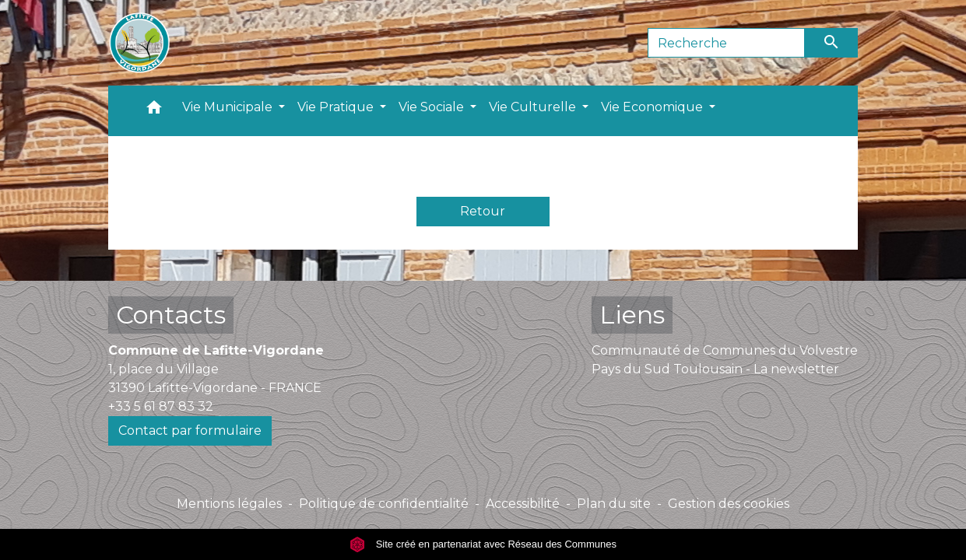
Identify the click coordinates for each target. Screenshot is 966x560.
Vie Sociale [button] (433, 107)
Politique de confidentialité (384, 504)
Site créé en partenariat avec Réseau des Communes (483, 544)
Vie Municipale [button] (229, 107)
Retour (483, 211)
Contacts (171, 315)
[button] (154, 111)
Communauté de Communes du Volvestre (725, 350)
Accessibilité (523, 504)
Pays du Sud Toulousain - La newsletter (715, 369)
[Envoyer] (831, 43)
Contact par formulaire (190, 430)
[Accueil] (139, 43)
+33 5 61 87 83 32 (161, 406)
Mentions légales (229, 504)
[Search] (727, 43)
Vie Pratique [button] (337, 107)
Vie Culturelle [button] (534, 107)
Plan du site (614, 504)
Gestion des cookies (729, 504)
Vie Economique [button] (653, 107)
